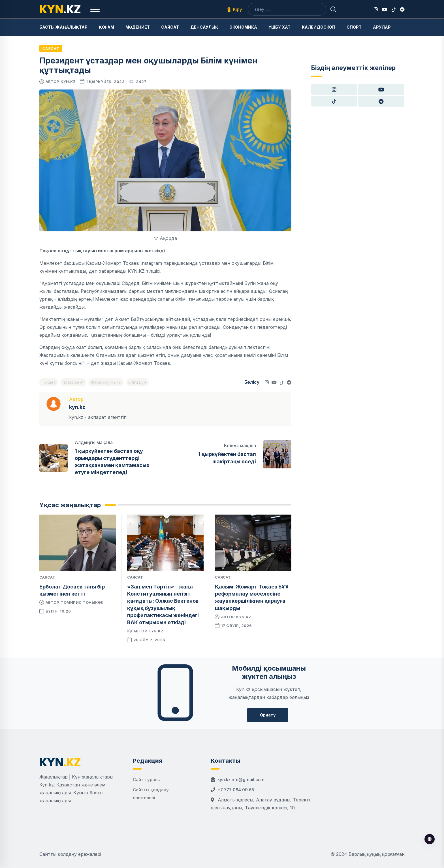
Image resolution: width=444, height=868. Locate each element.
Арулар (382, 27)
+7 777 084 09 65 (236, 790)
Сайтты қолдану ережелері (70, 854)
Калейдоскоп (319, 27)
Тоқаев (49, 382)
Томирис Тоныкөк (82, 602)
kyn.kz (68, 82)
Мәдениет (138, 27)
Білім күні (137, 382)
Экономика (243, 27)
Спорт (354, 27)
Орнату (268, 715)
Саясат (170, 27)
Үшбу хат (279, 27)
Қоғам (106, 27)
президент (73, 382)
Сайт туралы (147, 780)
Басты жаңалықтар (63, 27)
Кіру (234, 9)
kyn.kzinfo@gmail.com (241, 780)
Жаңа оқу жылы (106, 382)
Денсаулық (204, 27)
